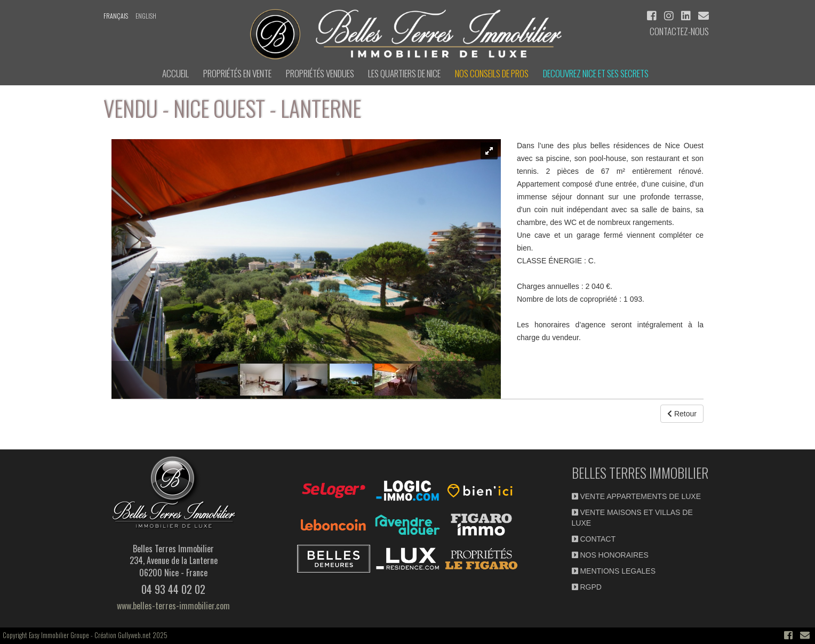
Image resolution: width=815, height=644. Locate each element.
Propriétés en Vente (237, 73)
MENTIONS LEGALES (614, 571)
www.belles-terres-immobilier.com (173, 606)
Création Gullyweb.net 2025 (131, 635)
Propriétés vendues (320, 73)
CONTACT (594, 539)
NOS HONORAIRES (610, 555)
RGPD (587, 587)
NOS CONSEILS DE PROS (492, 73)
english (146, 16)
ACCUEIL (175, 73)
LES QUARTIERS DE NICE (404, 73)
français (116, 16)
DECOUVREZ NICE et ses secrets (596, 73)
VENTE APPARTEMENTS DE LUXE (637, 496)
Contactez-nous (679, 31)
